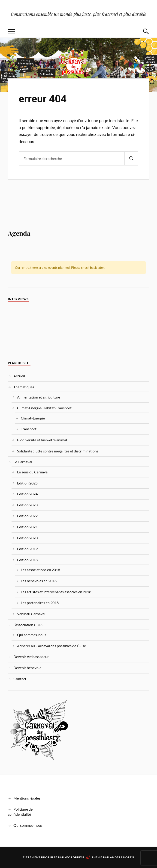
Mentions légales (27, 798)
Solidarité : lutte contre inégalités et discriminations (58, 451)
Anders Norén (122, 857)
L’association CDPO (29, 625)
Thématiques (24, 387)
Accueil (19, 376)
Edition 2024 (27, 494)
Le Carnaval (23, 462)
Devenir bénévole (27, 668)
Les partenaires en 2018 (40, 603)
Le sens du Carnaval (33, 472)
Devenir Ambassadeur (31, 657)
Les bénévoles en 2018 (39, 581)
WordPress (75, 857)
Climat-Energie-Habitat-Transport (44, 408)
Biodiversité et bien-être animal (42, 440)
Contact (20, 679)
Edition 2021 (27, 527)
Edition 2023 (27, 505)
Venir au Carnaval (31, 614)
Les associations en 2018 (40, 570)
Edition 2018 (27, 560)
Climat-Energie (33, 418)
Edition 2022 (27, 516)
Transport (29, 429)
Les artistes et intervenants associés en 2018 (56, 592)
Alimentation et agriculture (39, 397)
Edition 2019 (27, 549)
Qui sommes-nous (32, 635)
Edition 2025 (27, 483)
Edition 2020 (27, 538)
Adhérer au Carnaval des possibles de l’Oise (51, 646)
